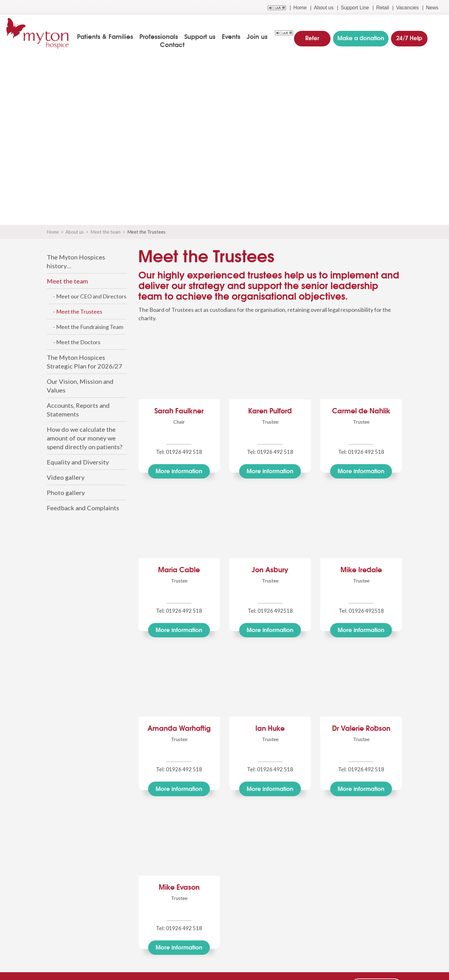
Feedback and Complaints (83, 508)
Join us (260, 36)
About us (324, 8)
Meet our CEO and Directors (91, 296)
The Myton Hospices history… (76, 261)
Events (234, 36)
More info (179, 471)
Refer (315, 36)
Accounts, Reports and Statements (78, 410)
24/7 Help (408, 36)
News (432, 8)
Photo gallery (66, 492)
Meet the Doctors (78, 342)
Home (300, 8)
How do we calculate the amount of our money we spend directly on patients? (84, 438)
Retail (382, 8)
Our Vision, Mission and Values (80, 386)
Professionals (161, 36)
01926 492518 (275, 609)
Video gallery (66, 477)
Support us (202, 36)
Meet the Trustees (79, 312)
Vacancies (407, 8)
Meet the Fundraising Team (90, 327)
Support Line (355, 8)
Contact (175, 44)
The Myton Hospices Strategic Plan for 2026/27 (84, 362)
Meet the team (106, 232)
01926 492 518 (184, 452)
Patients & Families (108, 36)
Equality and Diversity (78, 462)
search (439, 36)
